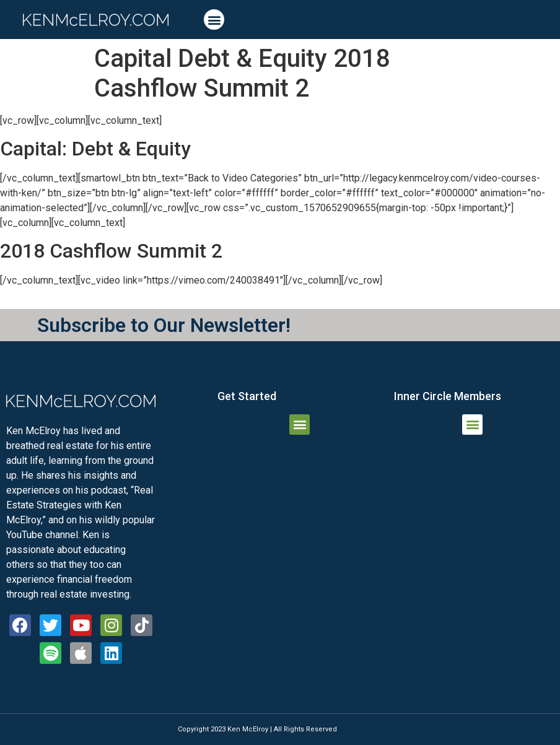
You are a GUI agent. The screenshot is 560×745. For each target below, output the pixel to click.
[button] (214, 20)
